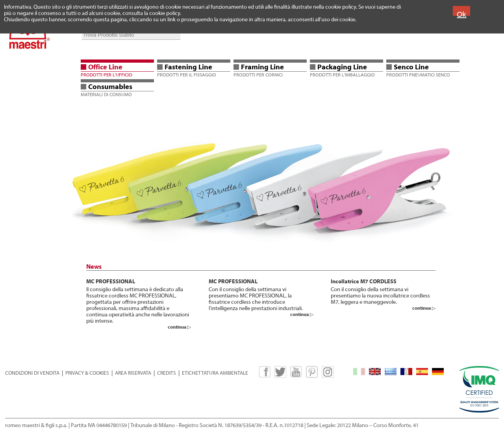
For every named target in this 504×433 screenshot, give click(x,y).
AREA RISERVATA (133, 373)
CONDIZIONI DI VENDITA (32, 373)
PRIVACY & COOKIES (87, 373)
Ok (461, 14)
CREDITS (167, 373)
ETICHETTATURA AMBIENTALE (215, 373)
